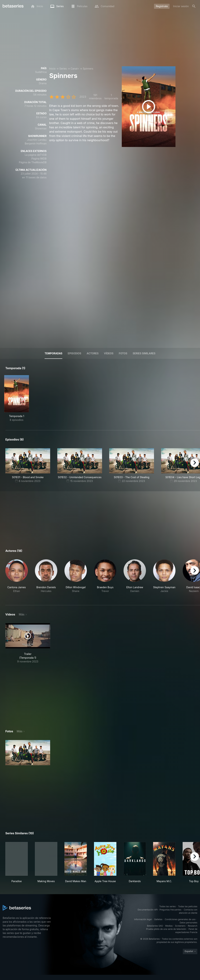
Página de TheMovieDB (33, 162)
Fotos (123, 353)
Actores (93, 353)
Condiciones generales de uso (180, 919)
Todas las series (168, 906)
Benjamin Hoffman (36, 143)
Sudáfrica (41, 72)
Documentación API (148, 910)
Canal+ (75, 69)
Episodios (74, 353)
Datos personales (188, 923)
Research (193, 926)
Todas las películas (188, 906)
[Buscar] (194, 6)
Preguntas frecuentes (170, 910)
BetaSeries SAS (155, 926)
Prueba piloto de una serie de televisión (166, 929)
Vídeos (109, 353)
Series (63, 69)
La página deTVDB (36, 155)
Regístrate (162, 6)
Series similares (144, 353)
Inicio (52, 69)
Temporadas (53, 353)
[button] (17, 578)
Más (22, 614)
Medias (169, 926)
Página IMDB (39, 159)
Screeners (180, 926)
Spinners (88, 69)
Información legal (143, 919)
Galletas (158, 919)
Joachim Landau (37, 140)
